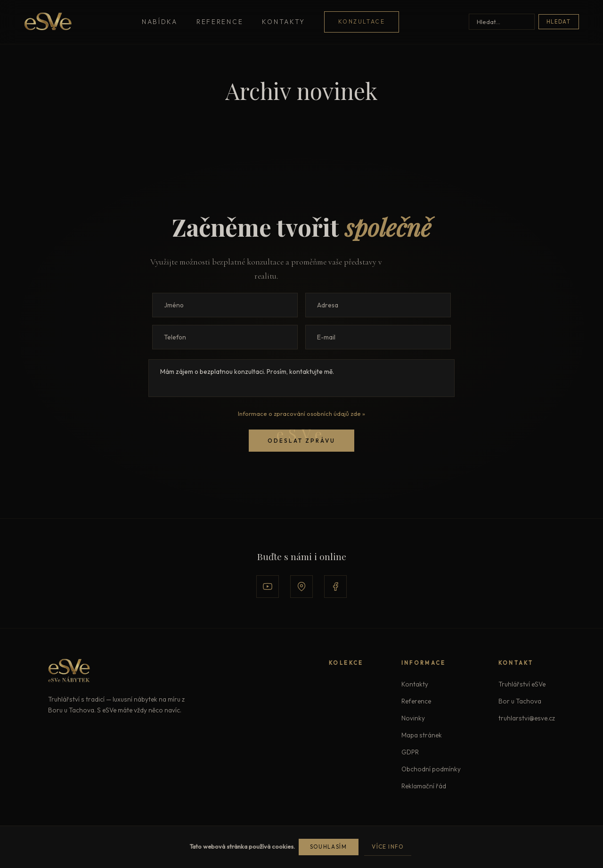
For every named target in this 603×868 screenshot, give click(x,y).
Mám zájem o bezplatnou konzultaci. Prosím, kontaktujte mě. (301, 378)
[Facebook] (335, 587)
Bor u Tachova (520, 701)
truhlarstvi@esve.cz (527, 718)
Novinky (413, 718)
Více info (388, 847)
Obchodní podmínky (431, 769)
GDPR (410, 752)
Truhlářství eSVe (522, 684)
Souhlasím (329, 847)
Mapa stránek (422, 735)
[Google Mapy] (301, 587)
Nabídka (160, 22)
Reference (220, 22)
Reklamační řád (424, 786)
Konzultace (362, 21)
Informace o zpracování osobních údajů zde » (301, 413)
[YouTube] (268, 587)
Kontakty (284, 22)
